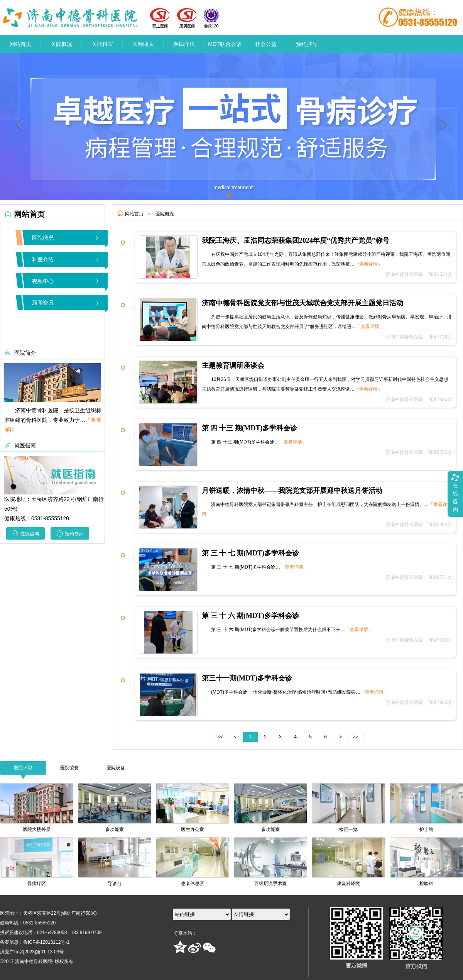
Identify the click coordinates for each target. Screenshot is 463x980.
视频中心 (43, 281)
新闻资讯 (43, 303)
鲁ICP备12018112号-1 (46, 942)
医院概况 (61, 44)
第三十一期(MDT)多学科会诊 (247, 678)
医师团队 (143, 44)
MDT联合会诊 (225, 44)
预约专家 (70, 533)
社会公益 (266, 44)
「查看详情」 (368, 264)
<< (220, 737)
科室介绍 (43, 259)
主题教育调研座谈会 (233, 366)
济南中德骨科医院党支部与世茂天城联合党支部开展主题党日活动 (302, 303)
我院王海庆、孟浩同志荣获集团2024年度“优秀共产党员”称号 (296, 240)
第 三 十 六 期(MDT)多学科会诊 (250, 616)
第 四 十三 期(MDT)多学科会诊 (249, 428)
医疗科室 (102, 44)
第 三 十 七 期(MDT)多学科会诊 (250, 553)
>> (355, 737)
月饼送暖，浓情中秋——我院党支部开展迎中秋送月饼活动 (292, 491)
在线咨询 (26, 533)
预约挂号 (307, 44)
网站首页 (20, 44)
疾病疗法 (184, 44)
